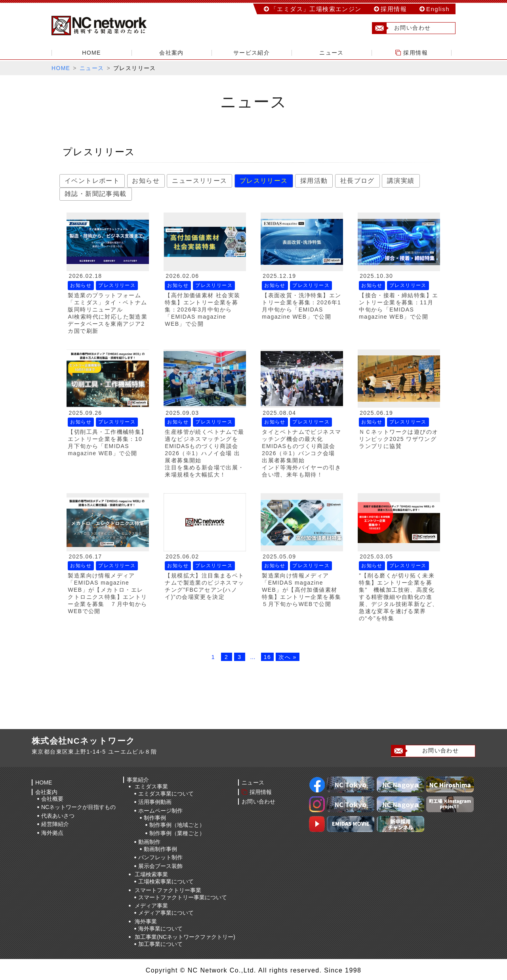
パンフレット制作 (160, 857)
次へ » (287, 657)
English (438, 9)
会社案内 (172, 53)
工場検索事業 (151, 874)
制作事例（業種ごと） (177, 833)
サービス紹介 (252, 53)
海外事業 (146, 921)
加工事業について (160, 944)
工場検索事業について (166, 881)
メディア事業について (166, 913)
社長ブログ (357, 181)
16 (267, 657)
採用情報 (394, 9)
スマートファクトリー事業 (168, 890)
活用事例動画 (155, 802)
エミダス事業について (166, 793)
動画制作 (149, 841)
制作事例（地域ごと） (177, 824)
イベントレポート (92, 181)
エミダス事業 (151, 786)
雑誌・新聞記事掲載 (96, 194)
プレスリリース (264, 181)
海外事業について (160, 928)
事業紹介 (138, 779)
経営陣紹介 (55, 824)
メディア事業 (151, 906)
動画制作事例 (160, 849)
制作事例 (155, 817)
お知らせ (146, 181)
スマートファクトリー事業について (183, 897)
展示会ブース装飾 (160, 866)
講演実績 (401, 181)
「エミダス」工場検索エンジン (316, 9)
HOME (91, 53)
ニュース (332, 53)
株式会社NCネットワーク (107, 26)
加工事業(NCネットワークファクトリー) (185, 937)
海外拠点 (52, 832)
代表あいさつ (58, 815)
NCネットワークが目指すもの (78, 807)
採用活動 (314, 181)
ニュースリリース (199, 181)
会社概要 (52, 798)
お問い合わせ (405, 28)
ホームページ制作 (160, 810)
